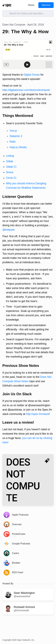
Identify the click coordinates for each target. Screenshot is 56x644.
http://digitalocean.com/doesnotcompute (26, 90)
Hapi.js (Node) (18, 147)
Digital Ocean (32, 75)
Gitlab (9, 161)
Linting (10, 156)
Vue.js (13, 131)
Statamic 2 (16, 136)
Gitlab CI (11, 167)
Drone (10, 172)
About (31, 5)
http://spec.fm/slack (37, 414)
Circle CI (11, 178)
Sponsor (46, 5)
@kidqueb (8, 230)
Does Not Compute (14, 25)
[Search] (28, 14)
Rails (13, 142)
